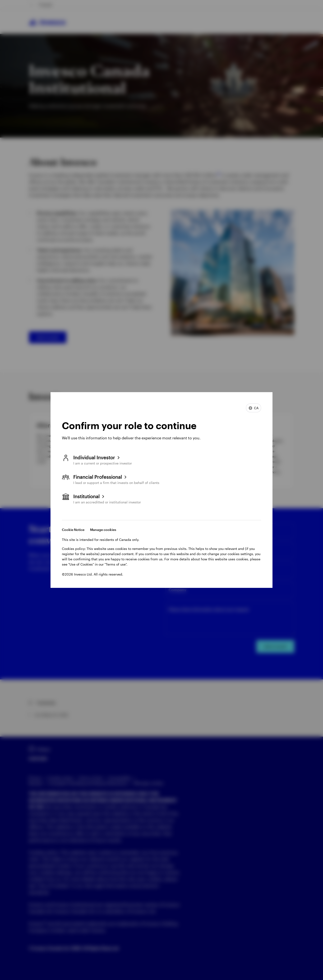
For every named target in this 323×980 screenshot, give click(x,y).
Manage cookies (103, 530)
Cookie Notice (73, 530)
